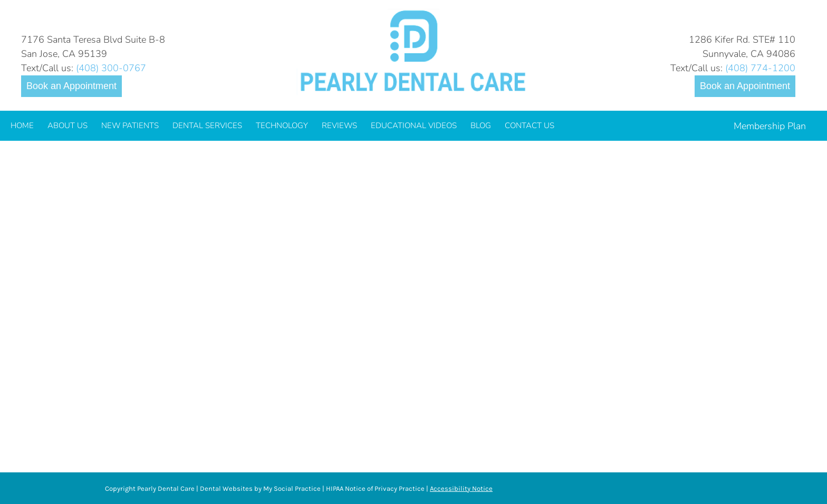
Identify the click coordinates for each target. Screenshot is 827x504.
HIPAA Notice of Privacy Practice (375, 488)
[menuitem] (22, 126)
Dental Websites (226, 488)
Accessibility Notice (461, 488)
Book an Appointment (71, 86)
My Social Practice (291, 488)
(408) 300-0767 (111, 68)
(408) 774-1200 (760, 68)
